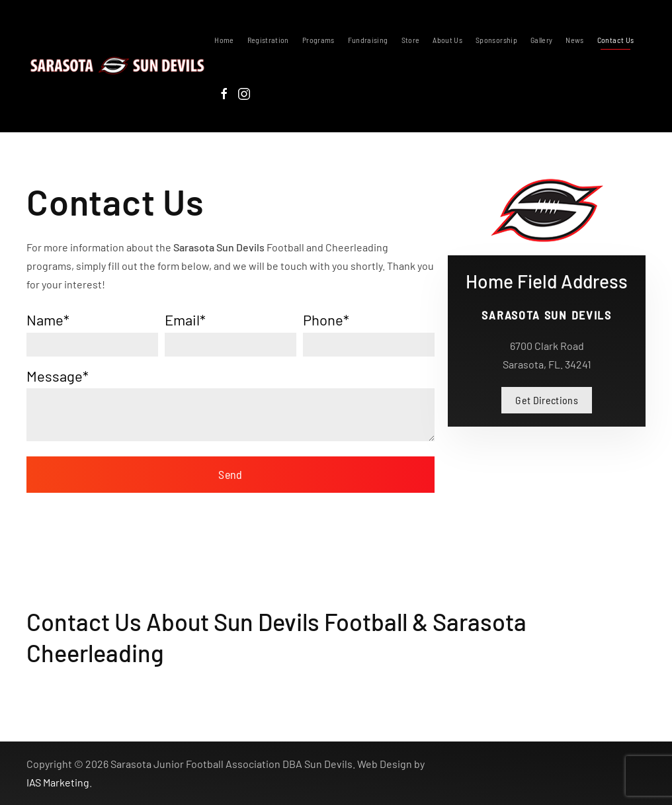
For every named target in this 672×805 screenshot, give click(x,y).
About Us (447, 40)
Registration (268, 40)
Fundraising (368, 40)
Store (411, 40)
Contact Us (616, 40)
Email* (185, 319)
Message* (58, 376)
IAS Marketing (58, 782)
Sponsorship (496, 40)
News (574, 40)
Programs (318, 40)
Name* (48, 319)
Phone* (326, 319)
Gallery (541, 40)
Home (224, 40)
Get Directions (547, 400)
